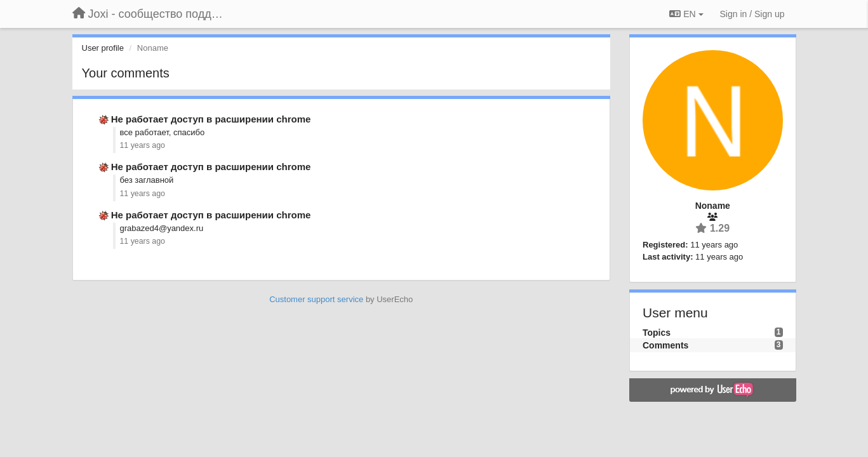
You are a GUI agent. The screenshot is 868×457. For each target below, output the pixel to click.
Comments (665, 345)
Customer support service (316, 299)
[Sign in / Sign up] (752, 14)
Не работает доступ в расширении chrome (211, 119)
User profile (103, 48)
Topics (657, 333)
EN (686, 14)
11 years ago (143, 145)
